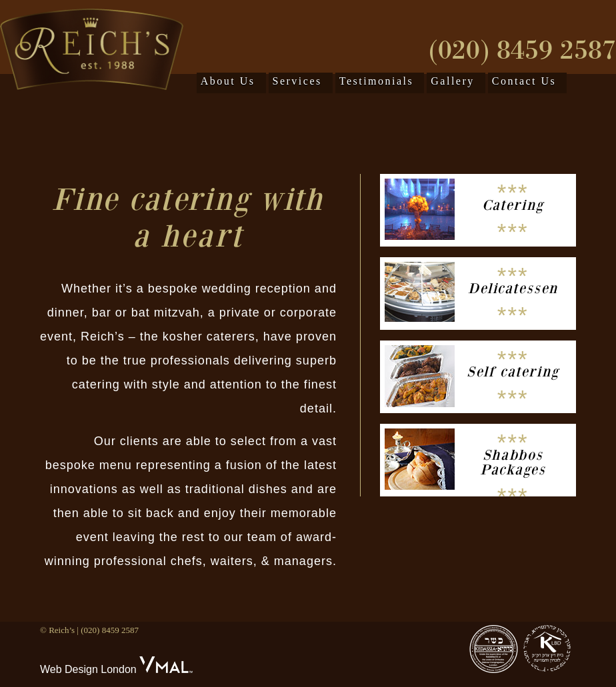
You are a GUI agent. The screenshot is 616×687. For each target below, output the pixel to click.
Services (297, 81)
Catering (513, 205)
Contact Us (524, 81)
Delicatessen (513, 289)
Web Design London (88, 669)
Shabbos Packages (513, 462)
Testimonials (377, 81)
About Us (228, 81)
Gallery (452, 81)
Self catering (513, 372)
